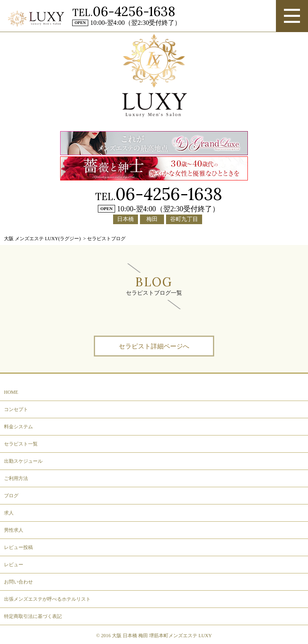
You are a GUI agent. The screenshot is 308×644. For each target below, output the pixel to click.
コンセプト (16, 409)
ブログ (11, 496)
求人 (9, 513)
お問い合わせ (18, 582)
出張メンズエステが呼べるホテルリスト (47, 599)
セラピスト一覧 (21, 444)
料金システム (18, 427)
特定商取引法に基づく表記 (33, 616)
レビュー (14, 565)
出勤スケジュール (23, 461)
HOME (11, 392)
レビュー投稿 (18, 547)
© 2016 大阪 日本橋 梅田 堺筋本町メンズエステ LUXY (154, 636)
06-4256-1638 (134, 11)
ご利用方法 (16, 478)
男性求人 (14, 530)
